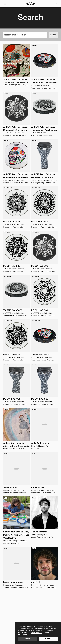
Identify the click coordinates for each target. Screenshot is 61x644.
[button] (5, 4)
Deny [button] (27, 639)
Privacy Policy (37, 632)
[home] (30, 4)
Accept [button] (48, 639)
